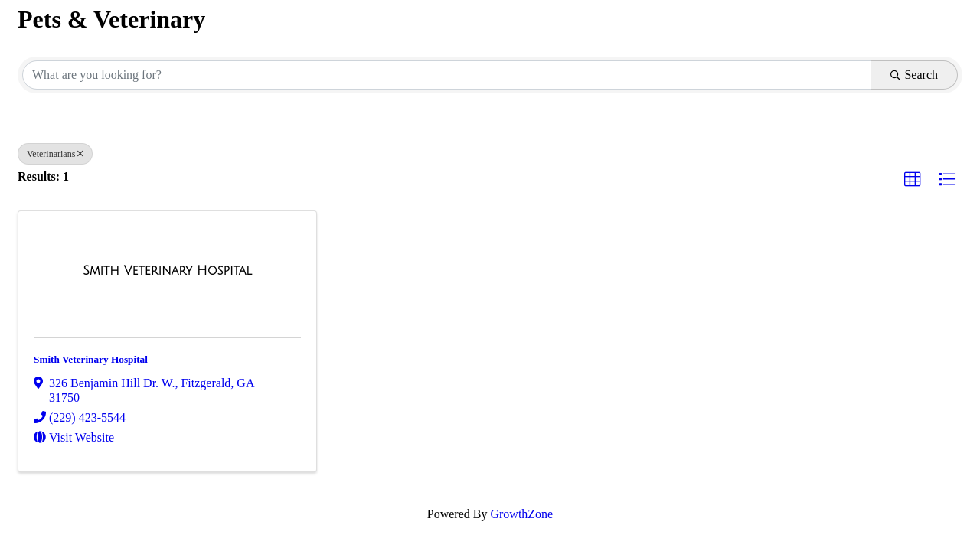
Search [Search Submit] (914, 75)
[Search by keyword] (447, 75)
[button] (913, 180)
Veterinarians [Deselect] (55, 154)
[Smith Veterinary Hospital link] (167, 271)
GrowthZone (521, 514)
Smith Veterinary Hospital (91, 359)
